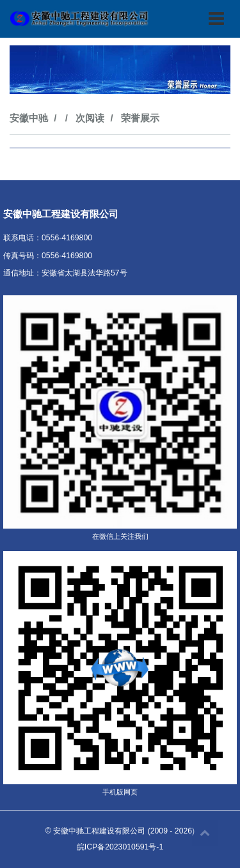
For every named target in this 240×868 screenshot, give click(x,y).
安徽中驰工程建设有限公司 (99, 831)
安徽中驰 (29, 118)
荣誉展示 (140, 118)
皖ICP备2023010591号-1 (120, 847)
